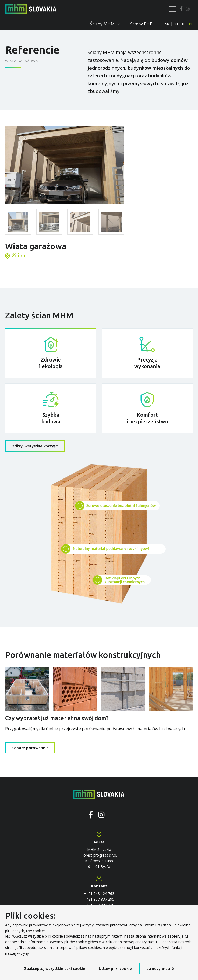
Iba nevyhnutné (160, 968)
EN (176, 24)
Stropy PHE (141, 24)
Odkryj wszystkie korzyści (35, 446)
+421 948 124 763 (99, 893)
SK (167, 24)
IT (183, 24)
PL (191, 24)
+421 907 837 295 (99, 899)
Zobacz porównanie (30, 748)
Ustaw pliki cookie (115, 968)
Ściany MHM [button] (105, 24)
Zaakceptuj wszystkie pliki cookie (55, 968)
